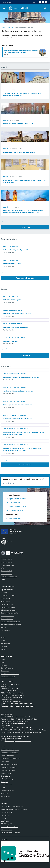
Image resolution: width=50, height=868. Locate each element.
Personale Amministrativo (9, 577)
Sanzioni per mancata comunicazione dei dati (18, 405)
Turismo (3, 628)
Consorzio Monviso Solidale (9, 827)
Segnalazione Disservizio (9, 767)
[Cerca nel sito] (45, 8)
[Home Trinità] (18, 8)
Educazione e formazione (13, 310)
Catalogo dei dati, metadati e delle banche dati (18, 391)
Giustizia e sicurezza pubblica (10, 613)
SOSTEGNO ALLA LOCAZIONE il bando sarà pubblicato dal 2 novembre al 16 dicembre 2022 (21, 51)
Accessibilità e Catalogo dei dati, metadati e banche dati (21, 377)
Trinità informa (5, 643)
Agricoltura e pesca (7, 590)
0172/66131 (7, 686)
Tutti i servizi (25, 355)
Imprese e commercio (8, 616)
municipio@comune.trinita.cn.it (15, 695)
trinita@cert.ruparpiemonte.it (14, 693)
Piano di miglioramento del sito (10, 759)
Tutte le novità (25, 227)
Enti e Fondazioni (6, 574)
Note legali (4, 782)
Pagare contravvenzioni (11, 341)
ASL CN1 (4, 818)
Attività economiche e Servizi (10, 674)
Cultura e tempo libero (8, 607)
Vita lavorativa (6, 630)
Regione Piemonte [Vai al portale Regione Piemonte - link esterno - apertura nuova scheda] (7, 2)
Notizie (3, 640)
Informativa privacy (7, 779)
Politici (3, 580)
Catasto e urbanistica (11, 296)
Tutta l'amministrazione (25, 278)
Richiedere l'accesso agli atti (12, 300)
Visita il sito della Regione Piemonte (12, 806)
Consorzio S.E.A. (6, 815)
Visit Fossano (5, 821)
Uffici (3, 568)
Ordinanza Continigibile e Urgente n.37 (16, 250)
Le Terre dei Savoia (7, 812)
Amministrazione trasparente (15, 374)
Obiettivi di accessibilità (8, 756)
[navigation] (4, 8)
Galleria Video (5, 671)
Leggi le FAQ (5, 761)
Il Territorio (4, 665)
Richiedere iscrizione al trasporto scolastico (17, 313)
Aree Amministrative (7, 565)
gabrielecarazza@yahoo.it (13, 739)
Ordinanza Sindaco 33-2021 (12, 264)
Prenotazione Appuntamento (10, 764)
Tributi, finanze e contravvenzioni (16, 338)
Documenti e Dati (6, 571)
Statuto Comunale (7, 776)
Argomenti (10, 27)
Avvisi (3, 649)
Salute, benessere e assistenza (10, 622)
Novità (6, 90)
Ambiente (4, 593)
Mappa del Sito (6, 796)
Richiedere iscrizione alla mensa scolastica (17, 327)
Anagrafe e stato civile (8, 595)
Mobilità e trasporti (7, 619)
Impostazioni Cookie (7, 785)
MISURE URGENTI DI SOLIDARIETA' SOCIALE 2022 (19, 152)
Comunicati (4, 646)
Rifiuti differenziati (7, 824)
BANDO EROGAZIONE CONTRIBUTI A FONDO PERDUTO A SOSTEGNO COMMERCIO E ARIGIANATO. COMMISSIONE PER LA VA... (25, 212)
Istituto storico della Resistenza (11, 833)
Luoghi (3, 662)
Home (4, 27)
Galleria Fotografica (7, 668)
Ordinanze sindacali (11, 246)
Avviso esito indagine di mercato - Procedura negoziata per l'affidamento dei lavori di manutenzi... (22, 449)
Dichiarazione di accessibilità (10, 753)
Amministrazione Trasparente (10, 750)
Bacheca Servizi (6, 773)
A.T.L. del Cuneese (7, 830)
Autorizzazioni (5, 601)
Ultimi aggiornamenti (7, 791)
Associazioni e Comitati (8, 677)
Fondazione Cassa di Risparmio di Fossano (14, 809)
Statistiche (4, 793)
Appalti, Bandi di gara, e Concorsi (16, 429)
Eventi (3, 659)
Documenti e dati (25, 465)
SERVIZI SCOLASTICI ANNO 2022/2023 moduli (18, 124)
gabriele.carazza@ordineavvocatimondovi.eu (17, 741)
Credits (3, 788)
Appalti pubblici (6, 598)
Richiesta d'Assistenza (8, 770)
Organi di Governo (7, 562)
